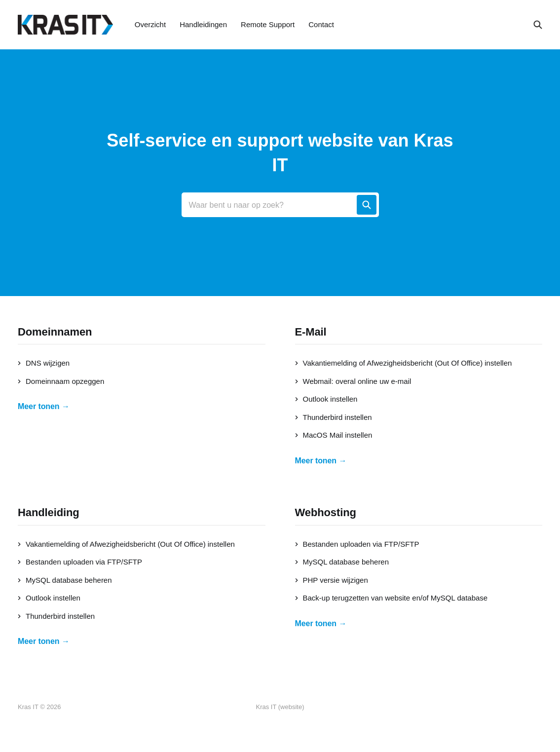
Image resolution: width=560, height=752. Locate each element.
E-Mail (311, 332)
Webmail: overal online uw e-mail (353, 381)
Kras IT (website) (280, 707)
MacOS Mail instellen (334, 435)
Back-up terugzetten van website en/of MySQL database (392, 598)
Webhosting (326, 512)
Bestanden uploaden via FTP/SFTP (80, 562)
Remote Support (268, 24)
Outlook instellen (326, 399)
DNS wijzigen (44, 363)
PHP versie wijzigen (332, 580)
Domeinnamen (55, 332)
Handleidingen (203, 24)
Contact (321, 24)
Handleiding (49, 512)
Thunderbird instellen (334, 417)
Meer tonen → (44, 406)
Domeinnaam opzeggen (61, 381)
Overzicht (150, 24)
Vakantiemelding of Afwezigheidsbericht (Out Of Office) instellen (404, 363)
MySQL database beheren (65, 580)
